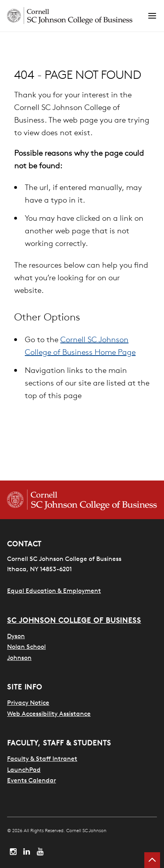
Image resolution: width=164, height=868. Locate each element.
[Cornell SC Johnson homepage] (77, 16)
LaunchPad (24, 769)
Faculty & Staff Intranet (42, 758)
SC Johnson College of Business (74, 620)
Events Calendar (32, 780)
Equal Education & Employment (54, 590)
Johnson (19, 658)
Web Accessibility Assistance (49, 713)
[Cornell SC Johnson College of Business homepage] (82, 500)
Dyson (16, 636)
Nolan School (26, 646)
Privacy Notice (28, 702)
